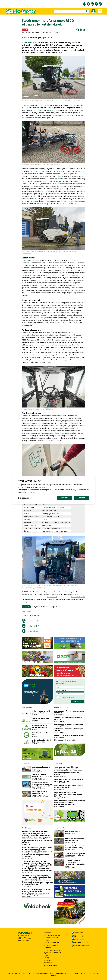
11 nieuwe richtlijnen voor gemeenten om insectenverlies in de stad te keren (75, 863)
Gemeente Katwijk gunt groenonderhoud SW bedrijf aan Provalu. (69, 787)
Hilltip (59, 184)
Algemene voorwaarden (53, 953)
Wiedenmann (51, 181)
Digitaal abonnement (51, 943)
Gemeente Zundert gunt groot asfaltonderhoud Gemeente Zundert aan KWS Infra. (69, 794)
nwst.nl (53, 976)
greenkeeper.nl (25, 973)
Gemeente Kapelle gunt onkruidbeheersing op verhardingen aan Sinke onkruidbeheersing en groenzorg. (70, 802)
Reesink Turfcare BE (78, 597)
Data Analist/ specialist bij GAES (41, 734)
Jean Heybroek (28, 42)
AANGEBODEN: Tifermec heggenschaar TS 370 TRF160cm (69, 712)
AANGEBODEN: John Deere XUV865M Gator (69, 724)
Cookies (47, 960)
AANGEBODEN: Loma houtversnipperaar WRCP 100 (68, 718)
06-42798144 (79, 939)
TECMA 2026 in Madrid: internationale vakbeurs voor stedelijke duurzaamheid (42, 784)
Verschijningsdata (50, 965)
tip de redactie (33, 631)
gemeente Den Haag (32, 260)
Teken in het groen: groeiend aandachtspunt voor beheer (75, 854)
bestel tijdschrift (33, 626)
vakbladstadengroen (82, 946)
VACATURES (28, 707)
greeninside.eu (94, 973)
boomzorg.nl (50, 973)
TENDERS (59, 763)
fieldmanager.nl (12, 973)
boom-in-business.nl (80, 973)
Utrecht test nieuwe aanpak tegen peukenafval (75, 840)
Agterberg (34, 110)
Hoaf (33, 199)
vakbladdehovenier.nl (63, 973)
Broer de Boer (27, 32)
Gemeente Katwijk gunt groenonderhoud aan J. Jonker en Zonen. (69, 780)
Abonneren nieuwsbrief (52, 945)
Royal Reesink (52, 597)
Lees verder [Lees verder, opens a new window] (31, 492)
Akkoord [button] (81, 498)
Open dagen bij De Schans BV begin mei (42, 768)
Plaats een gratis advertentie (65, 740)
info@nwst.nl (79, 933)
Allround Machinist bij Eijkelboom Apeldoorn (40, 726)
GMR (30, 184)
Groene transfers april (72, 831)
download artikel (33, 621)
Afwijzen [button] (64, 498)
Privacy (47, 958)
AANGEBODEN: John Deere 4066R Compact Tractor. (69, 730)
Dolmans (50, 110)
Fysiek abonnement (51, 938)
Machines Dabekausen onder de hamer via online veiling (75, 847)
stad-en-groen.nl (38, 973)
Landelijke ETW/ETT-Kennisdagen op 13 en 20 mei (42, 776)
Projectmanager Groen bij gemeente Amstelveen (41, 712)
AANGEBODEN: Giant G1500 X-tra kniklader (69, 735)
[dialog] (53, 490)
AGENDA (26, 763)
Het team (48, 948)
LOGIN (26, 607)
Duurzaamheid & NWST (52, 935)
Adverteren (48, 963)
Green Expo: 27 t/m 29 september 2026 (40, 793)
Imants (60, 179)
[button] (23, 498)
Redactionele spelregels (53, 950)
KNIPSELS (26, 828)
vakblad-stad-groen (81, 942)
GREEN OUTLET (62, 707)
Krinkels (41, 110)
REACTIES (26, 612)
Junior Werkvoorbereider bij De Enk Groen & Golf (42, 741)
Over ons (47, 933)
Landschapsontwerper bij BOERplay (41, 719)
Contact (47, 940)
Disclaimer (48, 955)
